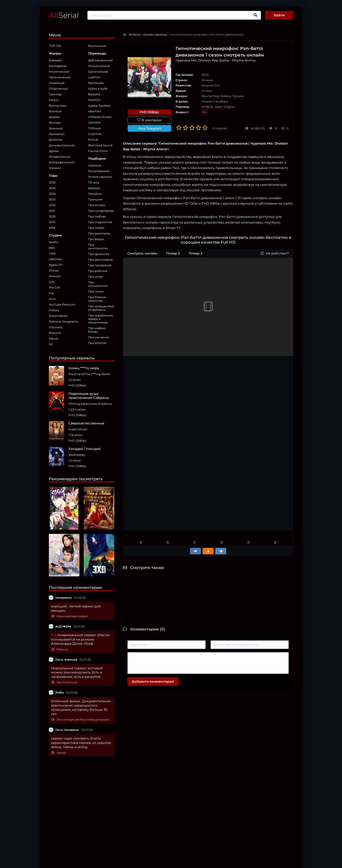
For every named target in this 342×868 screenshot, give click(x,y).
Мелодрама (58, 66)
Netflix (54, 242)
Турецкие (95, 199)
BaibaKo (94, 94)
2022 (52, 205)
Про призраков (100, 265)
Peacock (55, 333)
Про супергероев (101, 211)
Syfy (52, 282)
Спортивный (58, 89)
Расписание (97, 46)
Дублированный (100, 60)
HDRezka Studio (100, 117)
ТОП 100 (55, 46)
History (54, 310)
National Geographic (64, 321)
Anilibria (207, 107)
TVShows (94, 128)
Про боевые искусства (97, 299)
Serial (64, 15)
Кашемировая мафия (70, 616)
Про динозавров (100, 260)
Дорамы (94, 188)
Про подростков (100, 222)
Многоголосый (99, 66)
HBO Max (56, 259)
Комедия (55, 60)
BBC (52, 248)
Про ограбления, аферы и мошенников (101, 319)
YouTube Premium (62, 304)
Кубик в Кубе (98, 89)
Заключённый (64, 682)
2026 (52, 182)
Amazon (55, 276)
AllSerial (135, 34)
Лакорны (95, 194)
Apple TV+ (56, 265)
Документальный (62, 145)
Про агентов (97, 343)
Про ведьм (96, 239)
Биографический (62, 162)
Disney (54, 270)
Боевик (54, 117)
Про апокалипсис (98, 284)
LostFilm (94, 77)
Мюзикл (55, 168)
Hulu (52, 299)
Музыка (238, 96)
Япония (208, 80)
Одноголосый (98, 72)
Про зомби (96, 228)
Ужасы (54, 100)
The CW (54, 287)
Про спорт (96, 277)
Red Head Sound (100, 145)
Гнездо (59, 753)
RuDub (93, 140)
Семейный (57, 83)
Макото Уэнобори (215, 101)
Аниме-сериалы (100, 177)
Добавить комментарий (153, 681)
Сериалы (95, 165)
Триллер (55, 94)
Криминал (57, 134)
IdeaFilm (95, 111)
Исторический (60, 157)
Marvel (54, 338)
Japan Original (225, 107)
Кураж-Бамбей (99, 106)
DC (51, 344)
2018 (52, 228)
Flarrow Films (98, 151)
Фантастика (58, 106)
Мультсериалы (99, 171)
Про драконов (99, 254)
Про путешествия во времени (101, 308)
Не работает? (275, 253)
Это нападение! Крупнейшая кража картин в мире (82, 720)
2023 (52, 199)
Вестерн (55, 123)
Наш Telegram (150, 128)
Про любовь (97, 216)
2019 (52, 222)
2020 (52, 216)
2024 (52, 194)
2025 (52, 188)
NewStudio (96, 83)
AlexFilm (94, 100)
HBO (52, 253)
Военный (56, 128)
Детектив (56, 140)
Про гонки (96, 291)
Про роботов (98, 271)
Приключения (60, 77)
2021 (52, 211)
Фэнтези (55, 111)
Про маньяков (99, 337)
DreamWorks (58, 316)
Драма (54, 151)
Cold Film (95, 134)
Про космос (97, 205)
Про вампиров (99, 233)
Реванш (60, 649)
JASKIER (94, 123)
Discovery (56, 327)
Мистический (59, 72)
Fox (51, 293)
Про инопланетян (98, 246)
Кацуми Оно (211, 85)
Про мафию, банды (97, 330)
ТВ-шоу (94, 182)
